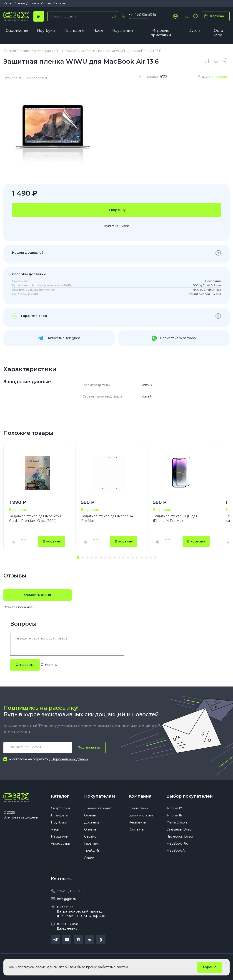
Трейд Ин (92, 851)
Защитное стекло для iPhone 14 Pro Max (107, 518)
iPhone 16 (174, 815)
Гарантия (92, 843)
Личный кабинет (98, 808)
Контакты (60, 3)
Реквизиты (138, 822)
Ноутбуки (46, 31)
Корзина (213, 16)
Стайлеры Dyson (180, 829)
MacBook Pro (177, 843)
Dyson (194, 31)
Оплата (46, 3)
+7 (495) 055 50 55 (142, 15)
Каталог (60, 796)
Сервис (90, 836)
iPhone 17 (174, 808)
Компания (140, 796)
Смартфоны (17, 31)
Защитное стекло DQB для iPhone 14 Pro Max (175, 518)
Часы (98, 31)
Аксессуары (61, 843)
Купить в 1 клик (116, 226)
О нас (8, 3)
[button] (78, 557)
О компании (139, 808)
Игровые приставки (161, 33)
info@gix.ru (66, 899)
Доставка (33, 3)
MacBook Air (177, 851)
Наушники (123, 31)
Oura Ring (218, 33)
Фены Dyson (177, 822)
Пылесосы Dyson (180, 836)
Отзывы (19, 3)
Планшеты (74, 31)
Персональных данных (70, 759)
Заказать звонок (138, 19)
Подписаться (89, 747)
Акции (89, 858)
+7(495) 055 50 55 (72, 891)
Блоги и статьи (141, 815)
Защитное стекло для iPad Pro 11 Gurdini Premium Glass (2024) (36, 518)
